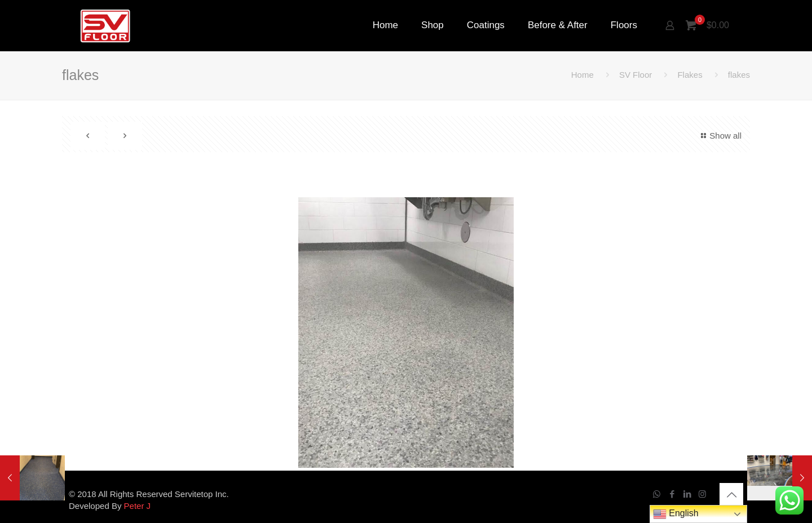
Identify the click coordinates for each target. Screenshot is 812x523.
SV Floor (636, 75)
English (676, 514)
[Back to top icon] (731, 495)
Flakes (690, 75)
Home (582, 75)
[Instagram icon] (702, 494)
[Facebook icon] (672, 494)
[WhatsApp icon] (657, 494)
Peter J (138, 506)
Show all (720, 136)
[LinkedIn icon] (687, 494)
